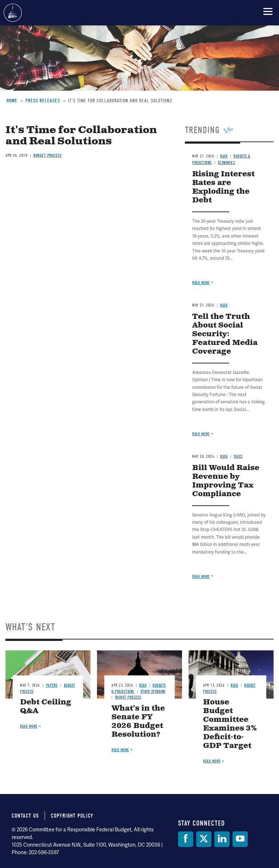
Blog (224, 156)
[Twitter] (204, 839)
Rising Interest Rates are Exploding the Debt (223, 187)
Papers (52, 685)
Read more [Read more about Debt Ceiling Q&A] (29, 726)
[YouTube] (240, 839)
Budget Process (47, 155)
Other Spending (153, 692)
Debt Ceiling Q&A (46, 707)
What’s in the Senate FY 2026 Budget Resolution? (138, 722)
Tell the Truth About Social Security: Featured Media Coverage (225, 334)
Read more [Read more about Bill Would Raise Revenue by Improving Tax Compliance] (201, 577)
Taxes (238, 456)
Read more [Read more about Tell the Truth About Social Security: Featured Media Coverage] (201, 434)
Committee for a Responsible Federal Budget (13, 13)
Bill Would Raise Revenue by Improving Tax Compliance (226, 481)
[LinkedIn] (222, 839)
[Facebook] (186, 839)
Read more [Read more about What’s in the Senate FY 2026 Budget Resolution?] (120, 750)
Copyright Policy (72, 816)
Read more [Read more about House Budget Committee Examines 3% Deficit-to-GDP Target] (212, 761)
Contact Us (25, 816)
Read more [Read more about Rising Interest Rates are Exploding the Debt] (201, 283)
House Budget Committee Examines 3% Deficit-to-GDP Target (230, 724)
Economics (227, 163)
